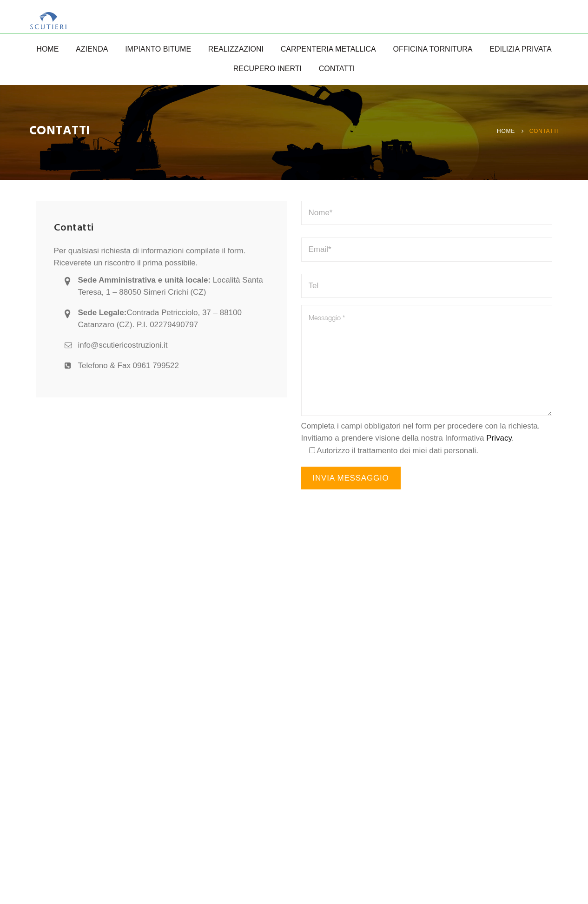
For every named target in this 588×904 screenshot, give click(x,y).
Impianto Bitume (158, 49)
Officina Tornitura (433, 49)
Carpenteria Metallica (328, 49)
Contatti (337, 69)
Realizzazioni (236, 49)
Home (47, 49)
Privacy (499, 438)
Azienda (92, 49)
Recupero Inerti (268, 69)
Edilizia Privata (520, 49)
